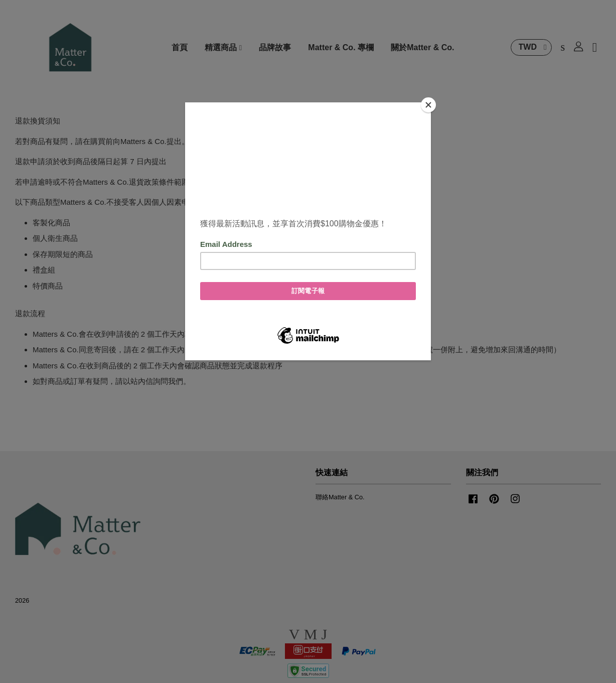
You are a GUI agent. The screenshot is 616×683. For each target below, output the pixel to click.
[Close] (428, 105)
